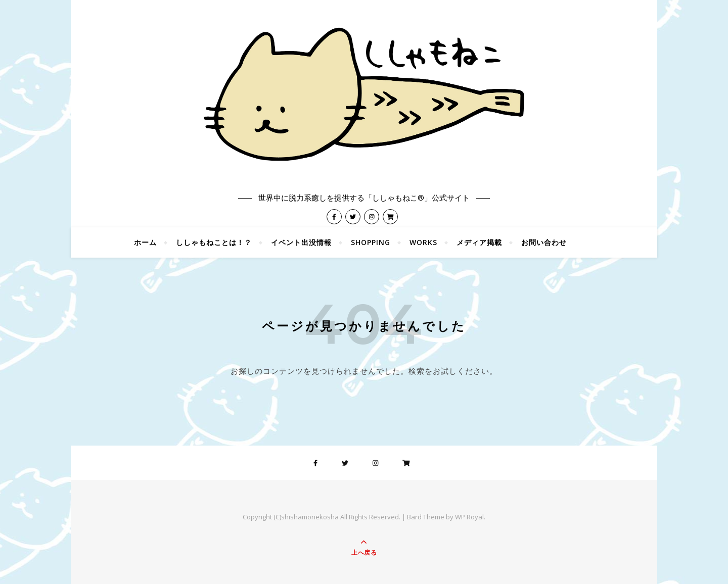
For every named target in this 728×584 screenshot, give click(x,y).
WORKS (423, 242)
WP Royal (469, 517)
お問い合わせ (544, 242)
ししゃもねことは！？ (214, 242)
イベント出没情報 (301, 242)
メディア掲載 (479, 242)
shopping (371, 242)
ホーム (145, 242)
